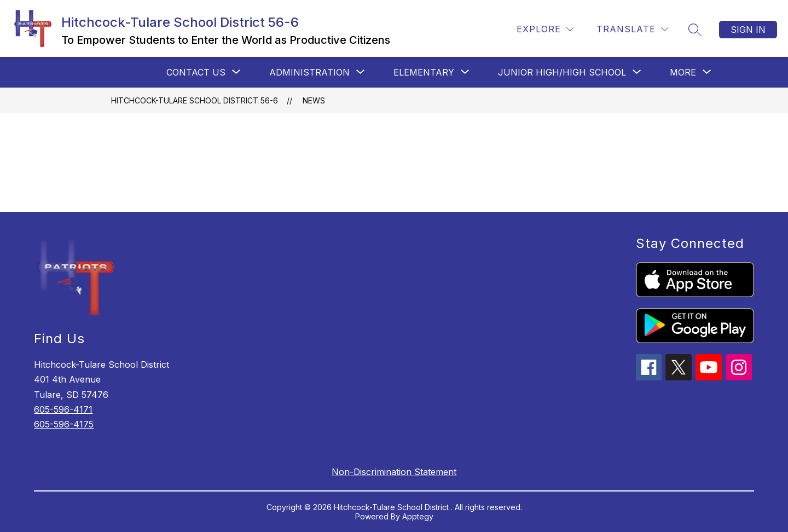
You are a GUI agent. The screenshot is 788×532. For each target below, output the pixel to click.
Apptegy (418, 516)
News (314, 100)
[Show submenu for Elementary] (424, 72)
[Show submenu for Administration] (309, 72)
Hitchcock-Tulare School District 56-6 (195, 100)
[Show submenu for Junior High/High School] (562, 72)
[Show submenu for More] (683, 72)
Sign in (748, 30)
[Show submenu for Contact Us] (196, 72)
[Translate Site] (632, 29)
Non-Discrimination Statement (394, 472)
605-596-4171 (63, 409)
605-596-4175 (64, 424)
